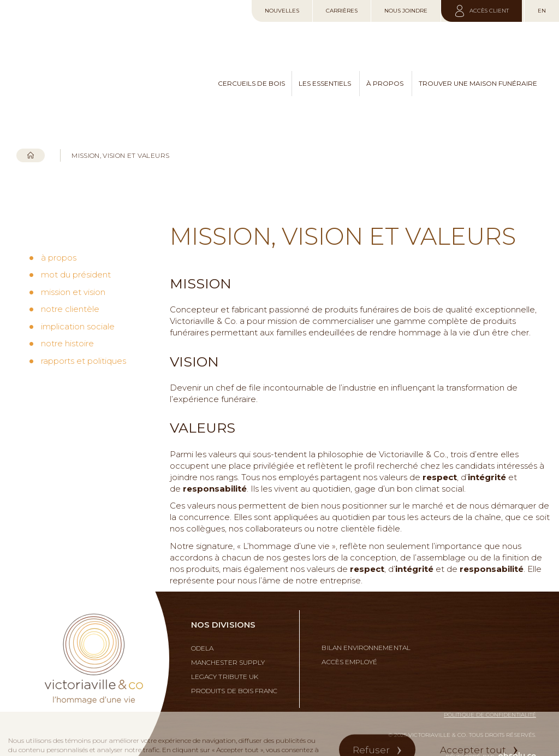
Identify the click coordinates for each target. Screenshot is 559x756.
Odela (202, 631)
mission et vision (73, 259)
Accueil (31, 138)
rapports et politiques (84, 327)
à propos (385, 75)
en (542, 11)
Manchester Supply (228, 646)
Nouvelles (282, 11)
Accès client (488, 11)
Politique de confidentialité (490, 698)
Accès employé (349, 645)
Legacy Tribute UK (225, 660)
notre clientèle (70, 276)
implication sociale (78, 293)
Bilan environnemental (366, 631)
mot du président (76, 241)
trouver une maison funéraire (478, 75)
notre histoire (67, 310)
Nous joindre (406, 11)
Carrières (342, 11)
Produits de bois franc (234, 674)
